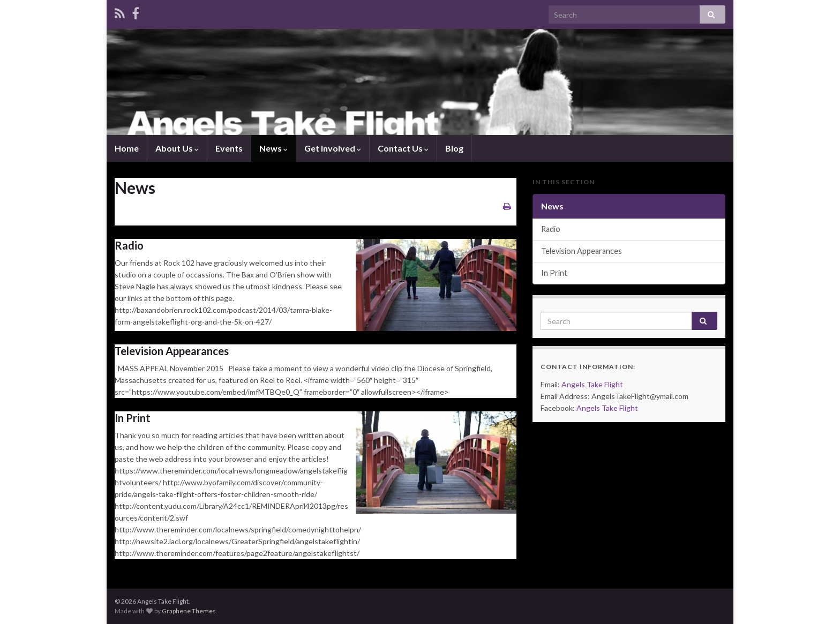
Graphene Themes (189, 611)
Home (127, 148)
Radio (129, 245)
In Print (133, 418)
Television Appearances (172, 351)
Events (229, 148)
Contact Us (403, 148)
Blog (454, 148)
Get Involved (333, 148)
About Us (177, 148)
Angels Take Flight (592, 384)
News (273, 148)
